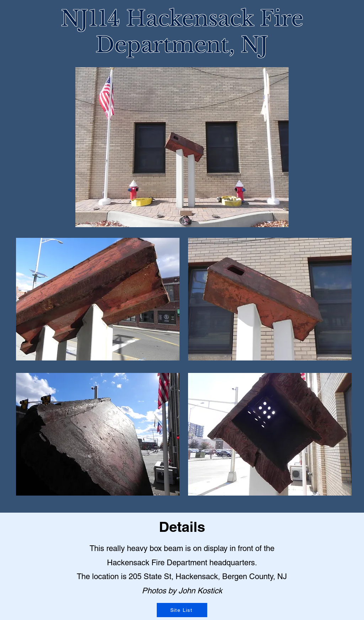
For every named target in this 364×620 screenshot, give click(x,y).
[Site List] (182, 610)
